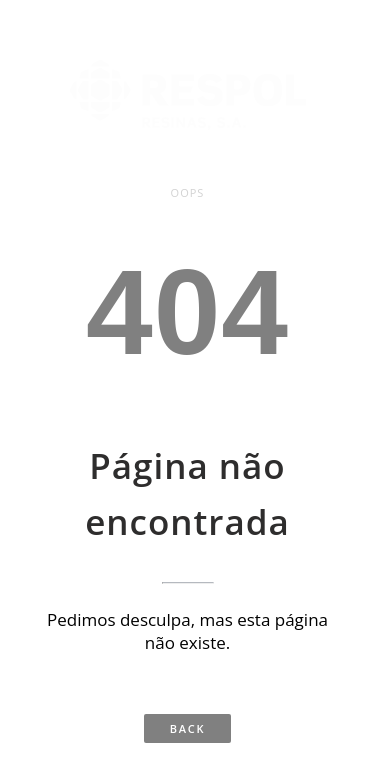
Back (187, 728)
